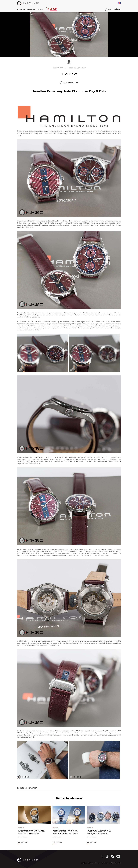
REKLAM (97, 863)
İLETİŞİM (91, 863)
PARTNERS (104, 863)
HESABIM (84, 863)
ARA (108, 10)
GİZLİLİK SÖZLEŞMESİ (115, 863)
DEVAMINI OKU (23, 842)
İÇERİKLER (21, 9)
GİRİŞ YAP (117, 9)
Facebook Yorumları (27, 788)
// (69, 68)
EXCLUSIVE (41, 9)
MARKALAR (31, 9)
